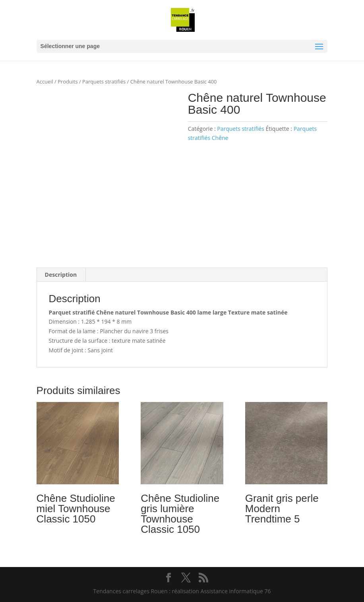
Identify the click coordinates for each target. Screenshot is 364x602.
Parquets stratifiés (104, 82)
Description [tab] (61, 275)
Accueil (45, 82)
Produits (68, 82)
